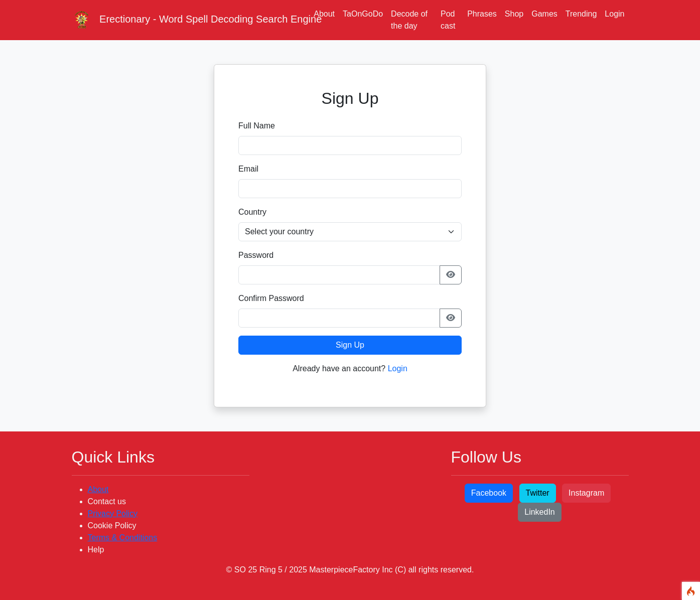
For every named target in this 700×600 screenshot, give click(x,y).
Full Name (257, 126)
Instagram (586, 493)
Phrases (482, 14)
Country (252, 212)
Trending (581, 14)
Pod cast (448, 20)
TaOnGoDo (363, 14)
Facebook (489, 493)
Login (614, 14)
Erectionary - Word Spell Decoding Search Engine (187, 20)
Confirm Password (271, 298)
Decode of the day (409, 20)
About (324, 14)
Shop (514, 14)
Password (256, 255)
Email (248, 169)
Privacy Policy (113, 513)
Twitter (538, 493)
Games (544, 14)
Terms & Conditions (123, 538)
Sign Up (350, 345)
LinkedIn (540, 512)
